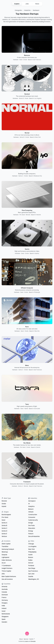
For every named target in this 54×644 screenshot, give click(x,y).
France (4, 597)
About (21, 639)
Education (32, 528)
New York (31, 549)
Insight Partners (7, 568)
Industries (27, 10)
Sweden (4, 622)
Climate (31, 512)
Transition (5, 546)
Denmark (5, 595)
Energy (31, 531)
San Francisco (33, 571)
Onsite (4, 504)
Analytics (31, 506)
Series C (4, 528)
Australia (5, 589)
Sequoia (4, 555)
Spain (4, 619)
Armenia (4, 587)
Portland (31, 566)
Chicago (31, 544)
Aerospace (32, 501)
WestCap (5, 552)
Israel (4, 611)
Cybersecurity (33, 520)
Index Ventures (7, 560)
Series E (4, 534)
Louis (26, 641)
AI (29, 504)
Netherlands (6, 614)
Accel (4, 563)
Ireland (4, 608)
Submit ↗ (32, 639)
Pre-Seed (5, 517)
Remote (4, 501)
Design (31, 523)
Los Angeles (32, 546)
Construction (33, 515)
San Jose (31, 574)
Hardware (36, 10)
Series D (4, 531)
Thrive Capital (6, 571)
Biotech (31, 509)
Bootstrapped (6, 515)
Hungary (5, 603)
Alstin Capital (6, 544)
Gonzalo (33, 641)
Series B (4, 525)
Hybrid (4, 506)
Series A (4, 523)
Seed (3, 520)
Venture (4, 536)
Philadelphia (32, 552)
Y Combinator (6, 566)
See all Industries (34, 536)
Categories (18, 10)
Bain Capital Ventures (9, 576)
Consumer (32, 517)
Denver (31, 563)
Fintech (31, 534)
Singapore (5, 617)
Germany (5, 600)
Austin (30, 555)
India (3, 606)
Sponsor (26, 639)
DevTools (31, 525)
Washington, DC (34, 579)
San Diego (32, 568)
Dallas (30, 560)
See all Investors (7, 579)
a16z (3, 574)
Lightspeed (5, 557)
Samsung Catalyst (8, 549)
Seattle (31, 576)
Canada (4, 592)
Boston (31, 557)
